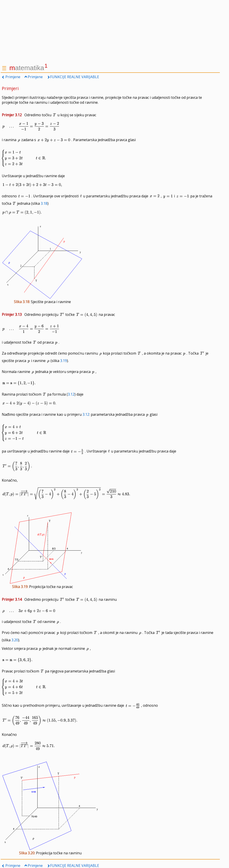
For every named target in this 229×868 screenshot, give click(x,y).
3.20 (15, 640)
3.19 (64, 361)
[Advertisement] (110, 31)
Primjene (13, 77)
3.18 (44, 203)
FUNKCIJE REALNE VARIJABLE (75, 77)
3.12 (71, 394)
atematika (28, 68)
